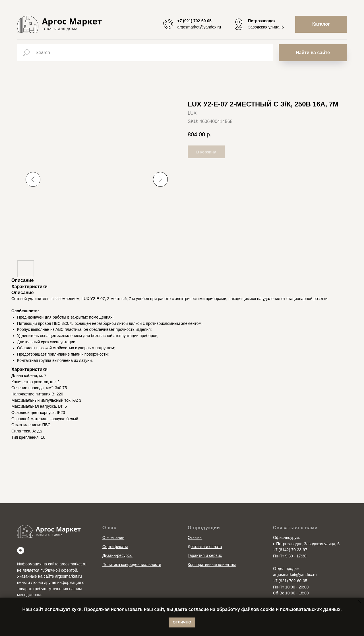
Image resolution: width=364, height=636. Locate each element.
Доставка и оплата (205, 547)
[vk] (21, 550)
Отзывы (195, 537)
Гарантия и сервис (205, 555)
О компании (113, 537)
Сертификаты (115, 547)
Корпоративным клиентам (212, 565)
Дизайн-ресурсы (117, 555)
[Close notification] (360, 602)
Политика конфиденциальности (132, 565)
